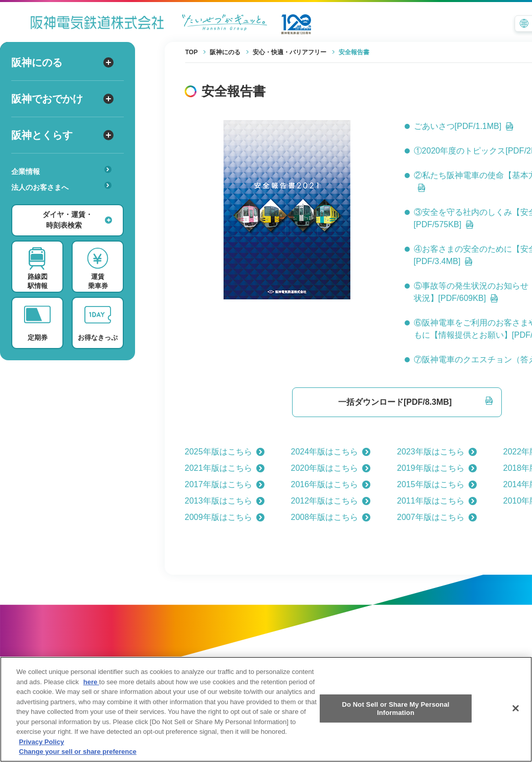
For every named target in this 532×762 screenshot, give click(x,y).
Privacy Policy (41, 750)
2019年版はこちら (437, 468)
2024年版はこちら (331, 452)
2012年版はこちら (331, 501)
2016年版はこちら (331, 484)
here (91, 691)
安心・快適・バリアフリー (65, 203)
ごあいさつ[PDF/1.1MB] (464, 126)
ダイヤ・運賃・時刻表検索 (77, 220)
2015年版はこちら (437, 484)
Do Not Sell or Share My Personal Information (395, 717)
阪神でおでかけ (62, 99)
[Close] (516, 717)
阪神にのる (62, 62)
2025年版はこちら (225, 452)
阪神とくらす (62, 135)
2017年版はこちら (225, 484)
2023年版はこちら (437, 452)
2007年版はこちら (437, 517)
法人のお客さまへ (61, 187)
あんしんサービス (65, 202)
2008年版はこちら (331, 517)
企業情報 (61, 171)
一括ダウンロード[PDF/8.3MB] (416, 401)
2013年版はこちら (225, 501)
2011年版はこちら (437, 501)
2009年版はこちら (225, 517)
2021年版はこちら (225, 468)
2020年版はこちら (331, 468)
